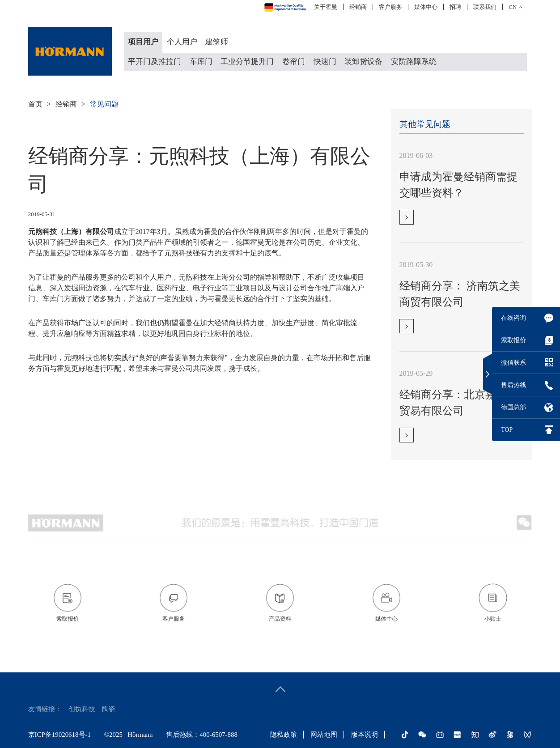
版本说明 (365, 735)
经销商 (358, 7)
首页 (35, 104)
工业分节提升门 (247, 62)
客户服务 (390, 7)
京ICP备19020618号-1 (59, 735)
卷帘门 (294, 62)
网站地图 (324, 735)
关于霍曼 (326, 7)
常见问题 (104, 104)
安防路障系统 (414, 62)
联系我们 (485, 7)
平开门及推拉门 (155, 62)
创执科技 (82, 709)
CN (513, 7)
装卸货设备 (363, 62)
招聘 (455, 7)
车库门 (201, 62)
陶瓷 (109, 709)
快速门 (325, 62)
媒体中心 (426, 7)
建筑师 (217, 42)
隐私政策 (284, 735)
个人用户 (182, 42)
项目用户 (143, 42)
